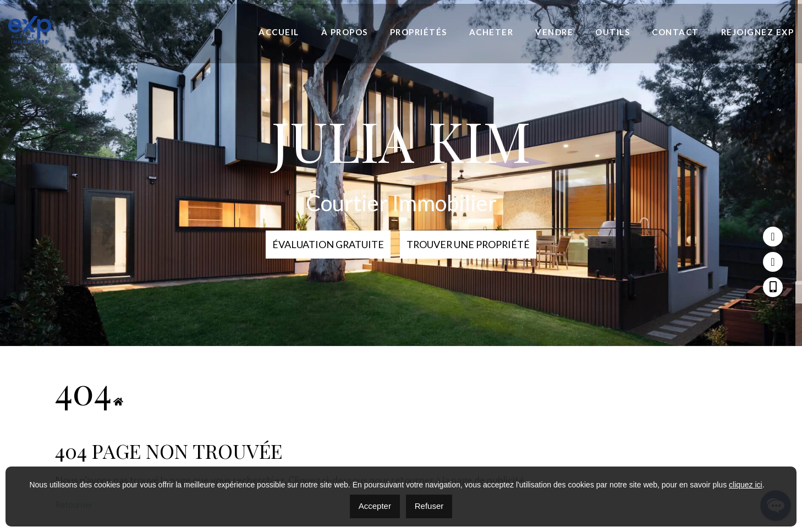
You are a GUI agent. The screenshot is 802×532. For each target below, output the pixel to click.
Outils (613, 32)
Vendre (554, 32)
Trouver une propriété (469, 244)
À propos (345, 32)
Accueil (279, 32)
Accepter (375, 506)
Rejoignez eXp (758, 32)
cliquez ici (746, 485)
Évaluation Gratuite (327, 244)
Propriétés (419, 32)
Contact (675, 32)
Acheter (491, 32)
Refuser (429, 506)
